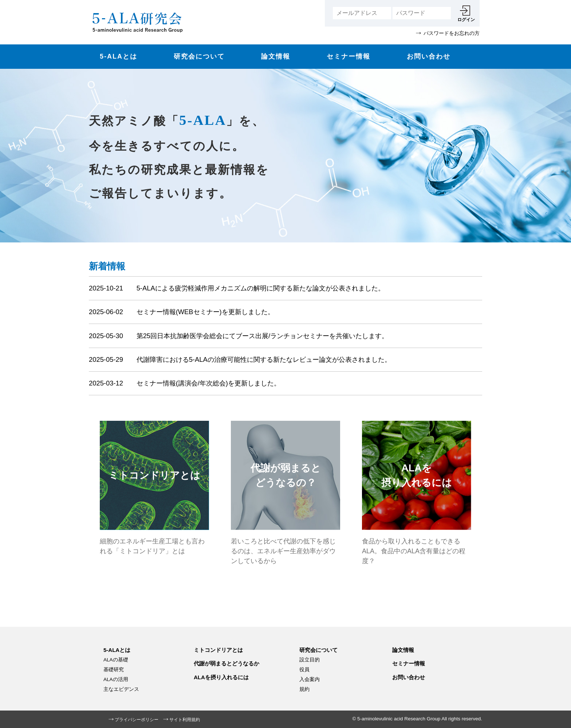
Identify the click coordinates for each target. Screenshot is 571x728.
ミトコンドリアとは (218, 650)
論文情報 (276, 56)
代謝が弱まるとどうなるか (227, 663)
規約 (304, 689)
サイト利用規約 (185, 720)
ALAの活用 (116, 679)
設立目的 (310, 660)
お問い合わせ (429, 56)
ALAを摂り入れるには (221, 677)
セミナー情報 (348, 56)
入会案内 (310, 679)
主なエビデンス (121, 689)
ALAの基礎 (116, 660)
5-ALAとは (119, 56)
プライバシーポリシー (137, 720)
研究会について (199, 56)
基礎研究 (114, 670)
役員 (304, 670)
